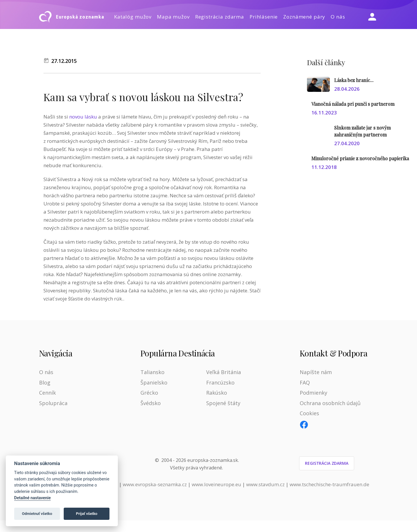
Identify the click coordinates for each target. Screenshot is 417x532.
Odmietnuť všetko (37, 514)
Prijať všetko (87, 514)
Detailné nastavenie (33, 498)
